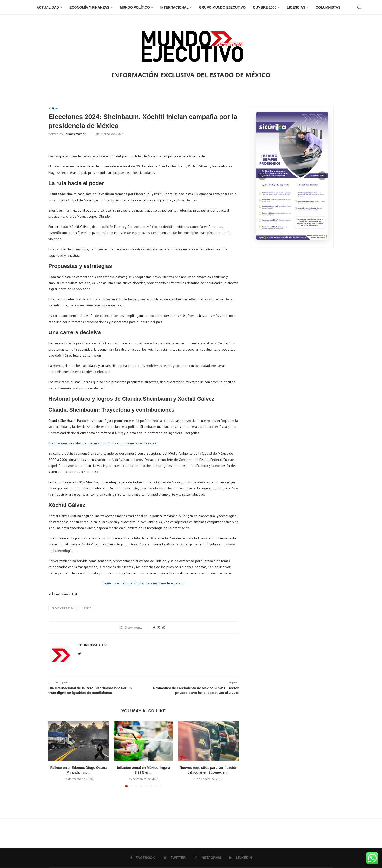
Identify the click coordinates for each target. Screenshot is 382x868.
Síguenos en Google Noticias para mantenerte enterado (143, 584)
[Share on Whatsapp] (164, 628)
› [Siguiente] (322, 176)
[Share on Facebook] (154, 628)
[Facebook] (143, 858)
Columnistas (328, 7)
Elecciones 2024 (63, 609)
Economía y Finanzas (89, 7)
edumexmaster (75, 134)
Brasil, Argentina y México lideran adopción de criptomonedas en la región (103, 444)
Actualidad (48, 7)
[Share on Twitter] (159, 628)
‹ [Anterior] (262, 176)
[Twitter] (175, 858)
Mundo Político (135, 7)
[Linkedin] (240, 858)
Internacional (174, 7)
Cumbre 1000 (265, 7)
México (87, 609)
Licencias (296, 7)
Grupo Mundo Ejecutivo (222, 7)
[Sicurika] (292, 176)
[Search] (359, 7)
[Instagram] (207, 858)
